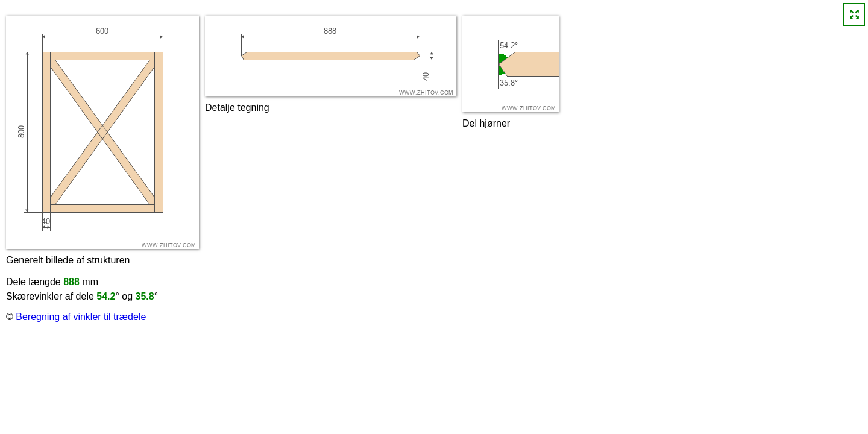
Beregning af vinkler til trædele (81, 317)
